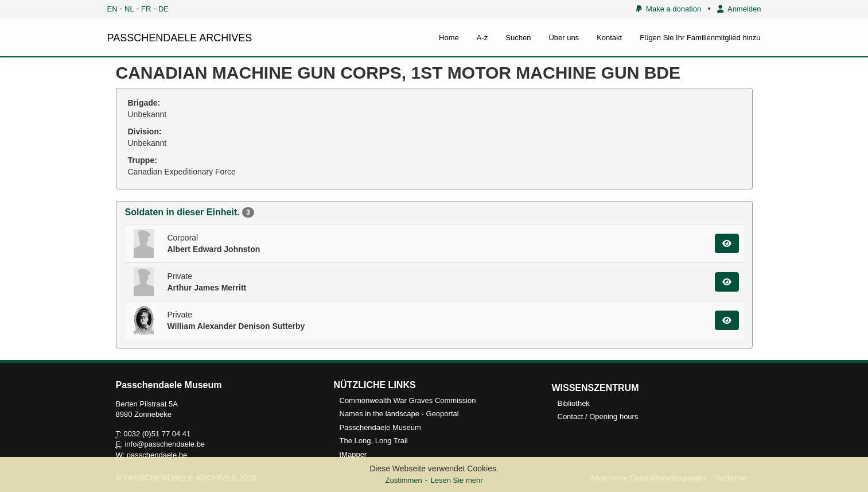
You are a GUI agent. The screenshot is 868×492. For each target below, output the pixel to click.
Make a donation (669, 9)
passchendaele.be (157, 455)
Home (449, 38)
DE (164, 9)
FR (146, 9)
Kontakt (609, 38)
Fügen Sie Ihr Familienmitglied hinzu (700, 38)
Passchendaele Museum (380, 427)
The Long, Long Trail (374, 441)
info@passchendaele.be (165, 444)
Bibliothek (574, 403)
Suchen (518, 38)
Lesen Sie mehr (456, 480)
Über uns (564, 38)
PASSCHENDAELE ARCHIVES (180, 38)
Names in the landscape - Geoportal (399, 414)
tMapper (353, 454)
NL (129, 9)
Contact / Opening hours (598, 417)
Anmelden (739, 9)
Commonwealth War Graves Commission (408, 400)
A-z (482, 38)
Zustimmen (403, 480)
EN (112, 9)
